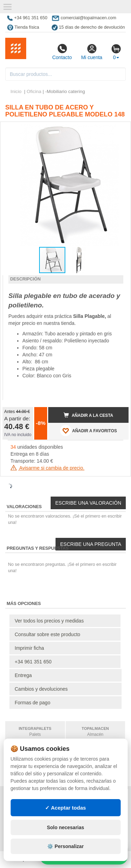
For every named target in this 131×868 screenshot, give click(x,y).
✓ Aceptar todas (65, 808)
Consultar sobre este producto (48, 634)
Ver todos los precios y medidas (49, 621)
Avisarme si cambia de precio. (48, 468)
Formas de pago (32, 703)
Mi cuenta (92, 52)
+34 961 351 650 (33, 662)
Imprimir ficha (29, 648)
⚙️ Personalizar (65, 846)
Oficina (34, 91)
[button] (117, 130)
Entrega (23, 675)
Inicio (16, 91)
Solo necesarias (65, 827)
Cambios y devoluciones (41, 689)
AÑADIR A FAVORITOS (89, 431)
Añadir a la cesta (88, 415)
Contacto (62, 52)
